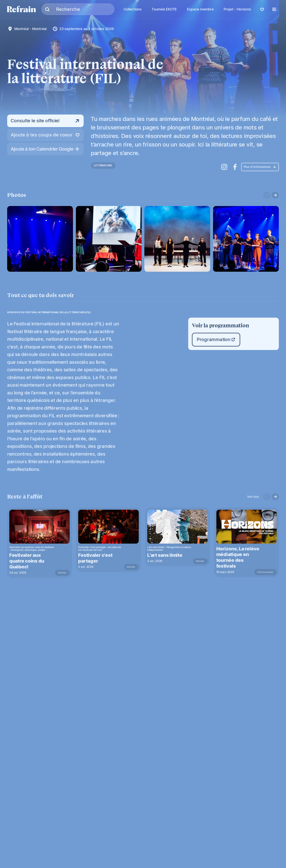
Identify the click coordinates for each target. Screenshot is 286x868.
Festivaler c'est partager (96, 558)
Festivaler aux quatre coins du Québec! (27, 561)
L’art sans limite (165, 555)
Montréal (22, 29)
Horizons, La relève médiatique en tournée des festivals (239, 557)
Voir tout (253, 497)
